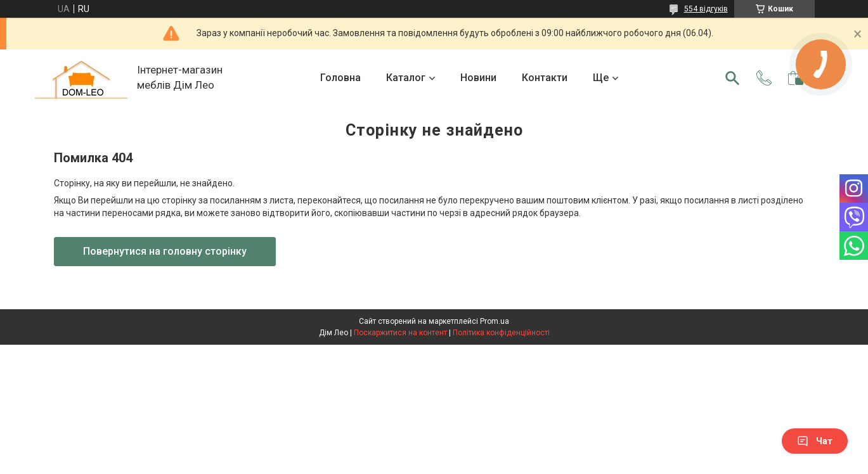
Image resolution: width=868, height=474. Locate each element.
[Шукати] (732, 78)
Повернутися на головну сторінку (165, 251)
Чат (815, 441)
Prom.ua (495, 321)
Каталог (406, 78)
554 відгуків (706, 9)
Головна (340, 78)
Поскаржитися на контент (400, 333)
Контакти (545, 78)
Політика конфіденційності (501, 333)
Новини (478, 78)
